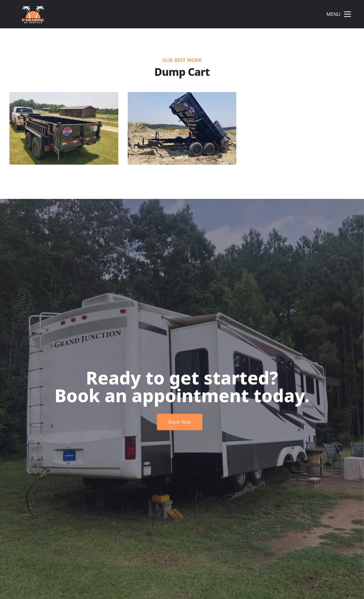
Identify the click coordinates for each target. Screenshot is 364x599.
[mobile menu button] (347, 14)
